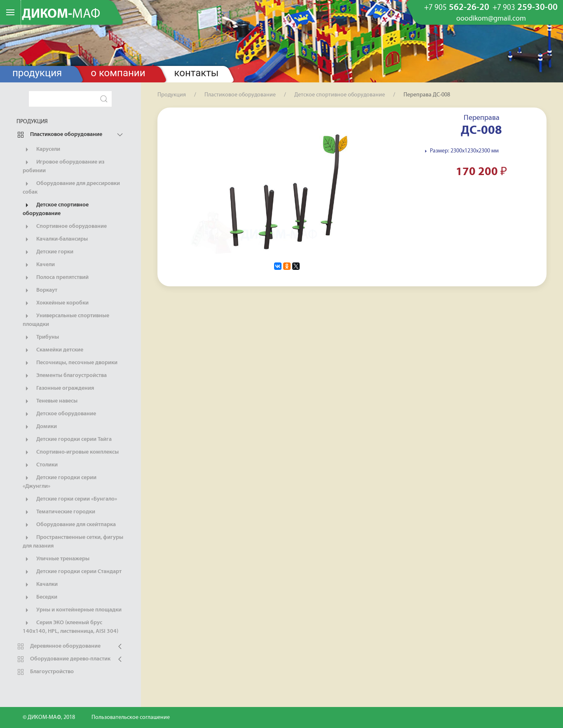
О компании (118, 73)
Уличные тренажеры (56, 559)
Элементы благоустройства (65, 376)
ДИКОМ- (61, 14)
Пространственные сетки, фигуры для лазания (73, 541)
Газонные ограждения (58, 389)
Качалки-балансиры (55, 239)
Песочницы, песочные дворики (70, 363)
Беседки (40, 597)
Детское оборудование (59, 414)
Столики (40, 465)
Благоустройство (45, 672)
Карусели (41, 150)
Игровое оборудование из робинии (63, 166)
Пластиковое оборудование (59, 135)
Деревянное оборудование (59, 646)
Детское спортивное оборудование (56, 209)
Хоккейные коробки (56, 303)
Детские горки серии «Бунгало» (70, 499)
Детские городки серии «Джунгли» (60, 482)
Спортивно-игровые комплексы (71, 452)
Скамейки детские (53, 350)
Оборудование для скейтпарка (69, 525)
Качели (39, 265)
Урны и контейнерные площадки (72, 610)
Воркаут (40, 290)
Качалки (40, 585)
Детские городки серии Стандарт (72, 572)
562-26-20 (457, 8)
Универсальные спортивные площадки (66, 320)
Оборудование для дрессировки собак (71, 187)
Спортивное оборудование (65, 227)
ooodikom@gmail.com (491, 19)
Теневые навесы (50, 401)
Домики (40, 427)
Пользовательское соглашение (131, 717)
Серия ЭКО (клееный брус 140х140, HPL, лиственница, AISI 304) (70, 627)
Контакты (197, 73)
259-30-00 (525, 8)
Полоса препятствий (56, 278)
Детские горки (48, 252)
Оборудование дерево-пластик (63, 659)
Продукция (37, 73)
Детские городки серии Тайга (67, 440)
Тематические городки (59, 512)
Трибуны (41, 337)
